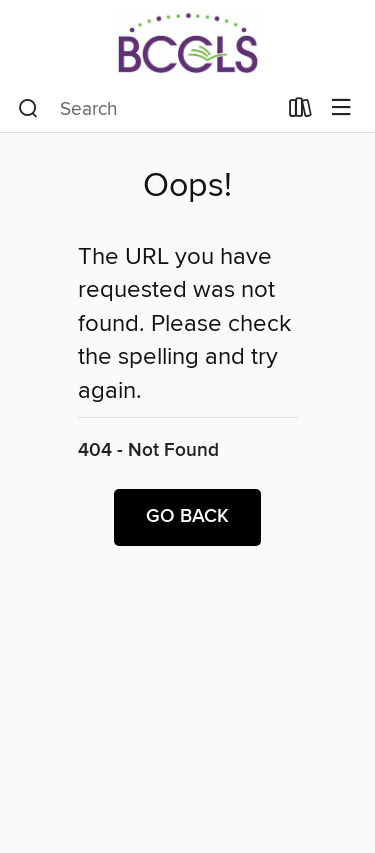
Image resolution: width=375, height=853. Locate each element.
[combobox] (147, 109)
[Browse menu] (341, 108)
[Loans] (300, 112)
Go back (187, 517)
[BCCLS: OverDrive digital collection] (187, 42)
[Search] (28, 109)
